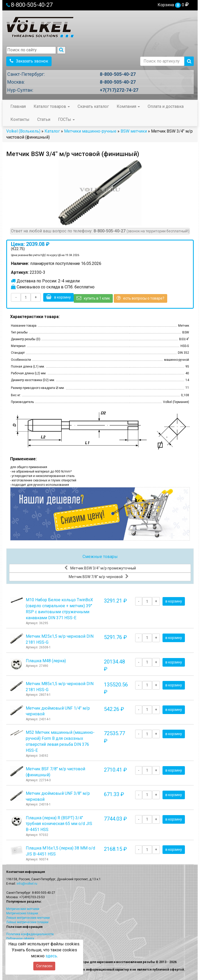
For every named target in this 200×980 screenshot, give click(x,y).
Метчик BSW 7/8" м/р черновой (99, 576)
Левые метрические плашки (27, 922)
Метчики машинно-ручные (90, 131)
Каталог (52, 131)
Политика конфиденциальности (30, 934)
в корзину (58, 297)
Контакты (20, 119)
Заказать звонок (29, 61)
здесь (51, 956)
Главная (18, 106)
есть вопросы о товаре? (140, 298)
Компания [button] (128, 106)
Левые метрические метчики (28, 918)
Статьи (44, 119)
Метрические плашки (22, 913)
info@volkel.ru (27, 884)
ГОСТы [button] (66, 119)
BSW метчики (134, 131)
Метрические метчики (23, 909)
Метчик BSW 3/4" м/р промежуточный (100, 568)
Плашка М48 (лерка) (46, 661)
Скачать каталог (93, 106)
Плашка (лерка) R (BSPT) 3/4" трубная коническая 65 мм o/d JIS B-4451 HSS (59, 824)
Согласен (44, 966)
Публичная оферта (20, 939)
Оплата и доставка (166, 106)
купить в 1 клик (93, 298)
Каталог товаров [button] (52, 106)
